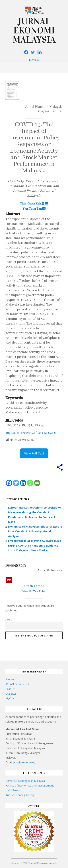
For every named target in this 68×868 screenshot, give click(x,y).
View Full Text (34, 453)
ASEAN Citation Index (19, 684)
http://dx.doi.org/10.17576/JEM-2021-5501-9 (31, 433)
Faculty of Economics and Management (30, 785)
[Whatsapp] (30, 483)
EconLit (10, 689)
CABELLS (11, 693)
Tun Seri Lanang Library (20, 795)
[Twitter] (16, 483)
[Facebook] (9, 483)
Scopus (10, 679)
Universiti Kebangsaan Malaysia (25, 781)
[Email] (37, 483)
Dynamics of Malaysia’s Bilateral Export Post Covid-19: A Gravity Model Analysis (35, 531)
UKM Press (13, 790)
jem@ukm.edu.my (24, 762)
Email (9, 620)
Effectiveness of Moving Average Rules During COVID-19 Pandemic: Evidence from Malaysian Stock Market (35, 545)
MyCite (10, 698)
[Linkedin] (23, 483)
